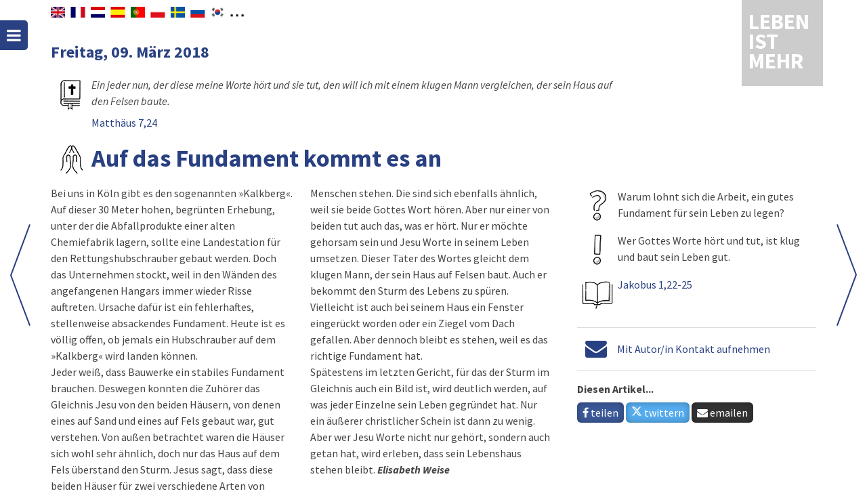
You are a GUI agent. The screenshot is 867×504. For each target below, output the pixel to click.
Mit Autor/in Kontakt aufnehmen (694, 349)
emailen (722, 413)
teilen (600, 413)
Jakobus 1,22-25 (655, 285)
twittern (658, 413)
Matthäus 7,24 (124, 123)
